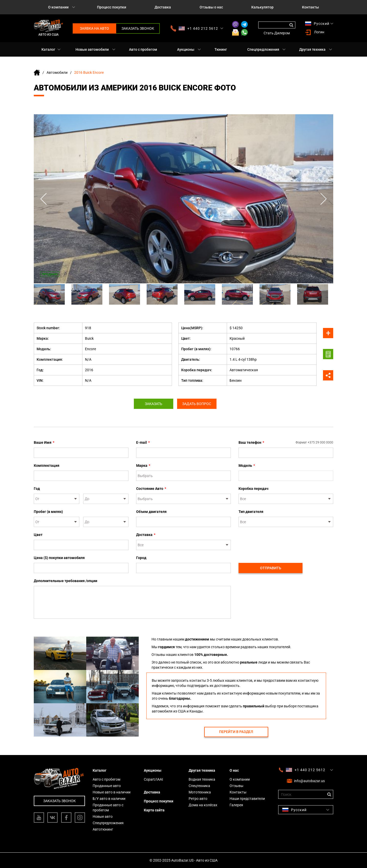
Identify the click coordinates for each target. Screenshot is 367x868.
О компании (58, 7)
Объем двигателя (151, 512)
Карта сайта (154, 810)
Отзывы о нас (211, 7)
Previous (44, 199)
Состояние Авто (151, 489)
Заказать (152, 404)
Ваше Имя (44, 442)
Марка (143, 466)
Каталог (48, 49)
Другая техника (312, 49)
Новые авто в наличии (112, 792)
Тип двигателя (251, 512)
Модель (247, 466)
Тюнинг (221, 49)
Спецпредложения (263, 49)
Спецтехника (199, 786)
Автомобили (57, 73)
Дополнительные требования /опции (66, 581)
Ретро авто (198, 799)
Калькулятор (262, 7)
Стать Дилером (277, 33)
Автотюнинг (103, 829)
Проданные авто (107, 786)
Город (141, 558)
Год (37, 489)
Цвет (38, 535)
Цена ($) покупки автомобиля (59, 558)
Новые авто (103, 817)
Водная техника (202, 779)
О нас (234, 770)
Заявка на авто (94, 28)
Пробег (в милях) (48, 512)
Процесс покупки (112, 7)
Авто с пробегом (143, 49)
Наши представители (247, 799)
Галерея (236, 805)
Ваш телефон (286, 442)
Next (323, 199)
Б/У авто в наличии (109, 799)
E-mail (143, 442)
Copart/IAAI (153, 779)
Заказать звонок (138, 28)
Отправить (271, 568)
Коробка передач (253, 489)
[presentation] (277, 542)
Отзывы (236, 786)
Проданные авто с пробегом (108, 808)
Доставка (163, 7)
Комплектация (47, 466)
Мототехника (200, 792)
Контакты (310, 7)
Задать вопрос (198, 404)
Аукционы (186, 49)
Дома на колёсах (203, 805)
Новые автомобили (92, 49)
